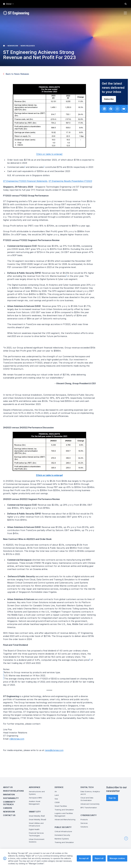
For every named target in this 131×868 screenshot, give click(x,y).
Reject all (99, 865)
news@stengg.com (56, 752)
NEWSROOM (13, 46)
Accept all (84, 865)
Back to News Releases (16, 74)
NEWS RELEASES (28, 46)
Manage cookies (117, 865)
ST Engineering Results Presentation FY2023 (72, 183)
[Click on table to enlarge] (51, 156)
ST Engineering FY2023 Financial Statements (27, 183)
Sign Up (112, 798)
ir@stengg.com (19, 741)
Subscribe (111, 101)
